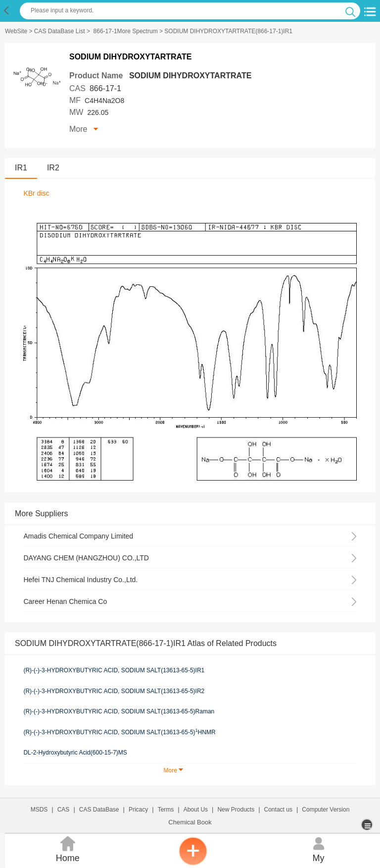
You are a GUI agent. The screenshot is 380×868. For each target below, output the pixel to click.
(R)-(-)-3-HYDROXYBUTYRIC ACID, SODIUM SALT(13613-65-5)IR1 (114, 670)
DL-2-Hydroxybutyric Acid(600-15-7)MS (75, 753)
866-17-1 (105, 88)
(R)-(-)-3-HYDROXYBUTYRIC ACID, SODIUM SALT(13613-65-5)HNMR (119, 732)
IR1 (21, 168)
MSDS (39, 810)
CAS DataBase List (60, 31)
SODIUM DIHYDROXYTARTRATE (190, 76)
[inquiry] (193, 863)
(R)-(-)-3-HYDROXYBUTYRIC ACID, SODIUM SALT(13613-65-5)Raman (119, 711)
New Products (236, 810)
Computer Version (326, 810)
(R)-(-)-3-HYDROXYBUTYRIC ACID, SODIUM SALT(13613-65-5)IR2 (114, 691)
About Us (196, 810)
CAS (64, 810)
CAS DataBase (99, 810)
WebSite (16, 31)
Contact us (278, 810)
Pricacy (138, 810)
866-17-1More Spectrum (126, 31)
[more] (368, 825)
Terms (166, 810)
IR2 (53, 168)
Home (68, 848)
